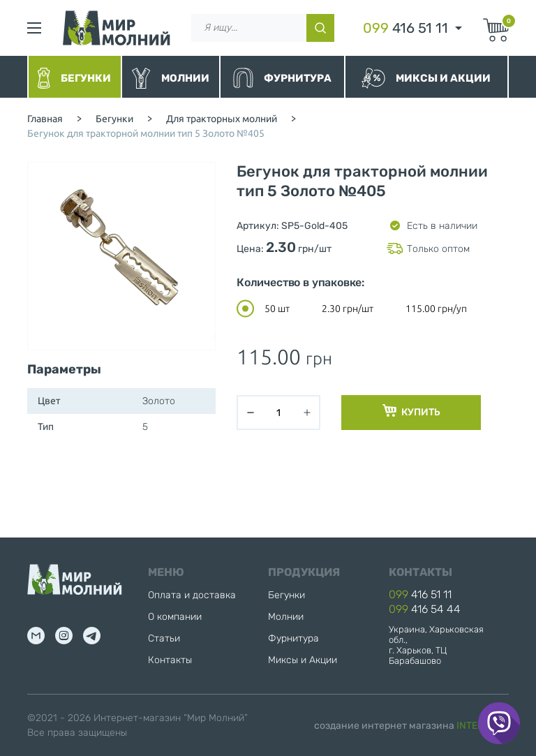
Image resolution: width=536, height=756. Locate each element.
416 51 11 (405, 28)
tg (92, 636)
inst (64, 636)
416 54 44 (425, 609)
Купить (411, 411)
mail (36, 636)
